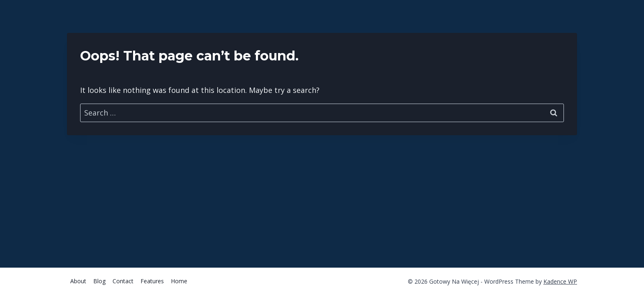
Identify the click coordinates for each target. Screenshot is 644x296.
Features (152, 281)
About (78, 281)
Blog (99, 281)
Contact (123, 281)
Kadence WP (560, 281)
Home (179, 281)
